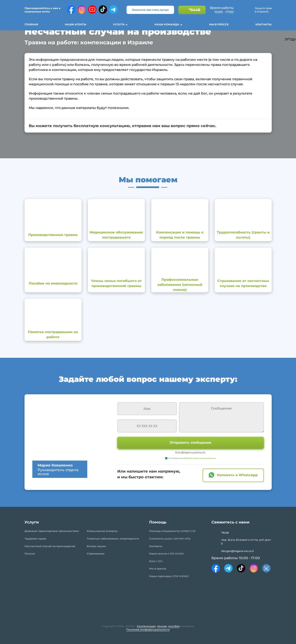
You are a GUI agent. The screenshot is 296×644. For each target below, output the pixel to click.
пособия (174, 626)
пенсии (162, 626)
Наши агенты (76, 24)
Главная (31, 24)
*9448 (194, 10)
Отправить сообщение (190, 443)
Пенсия (30, 554)
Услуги (119, 24)
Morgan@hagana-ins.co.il (237, 551)
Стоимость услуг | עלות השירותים (170, 539)
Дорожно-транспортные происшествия (52, 531)
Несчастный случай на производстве (50, 546)
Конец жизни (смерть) (102, 531)
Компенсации (146, 626)
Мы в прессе (219, 24)
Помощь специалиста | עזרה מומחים (172, 531)
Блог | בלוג (156, 561)
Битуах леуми (96, 546)
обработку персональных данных (199, 458)
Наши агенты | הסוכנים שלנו (166, 554)
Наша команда (167, 24)
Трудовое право (35, 539)
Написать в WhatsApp (237, 475)
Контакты (263, 24)
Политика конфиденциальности (148, 630)
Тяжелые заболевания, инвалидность (113, 539)
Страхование (96, 554)
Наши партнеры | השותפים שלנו (169, 576)
